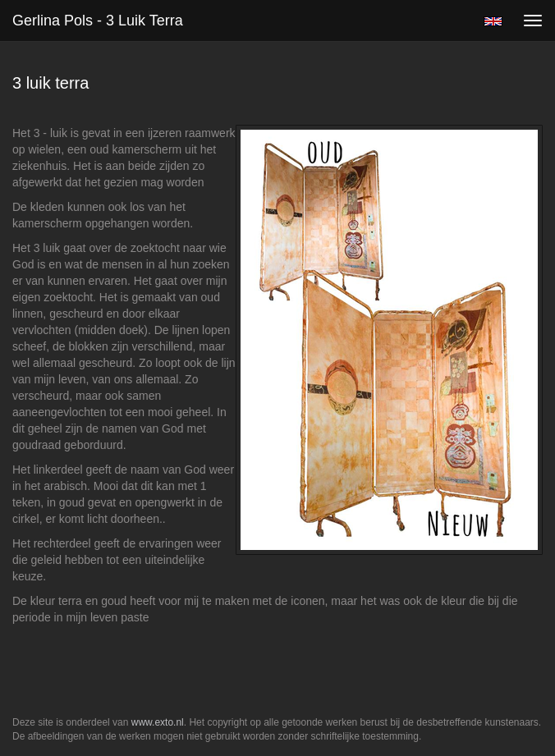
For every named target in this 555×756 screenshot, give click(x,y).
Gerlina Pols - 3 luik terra (98, 21)
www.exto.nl (158, 722)
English (493, 21)
